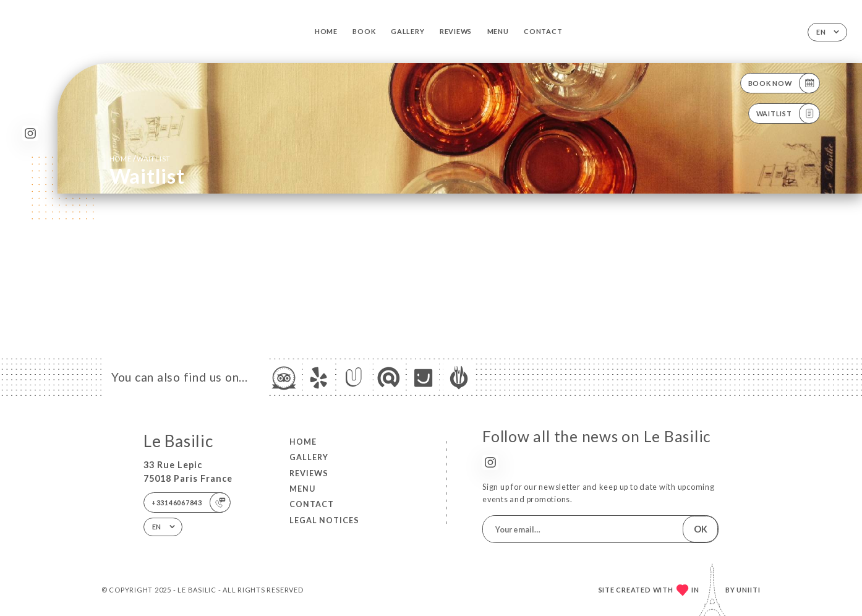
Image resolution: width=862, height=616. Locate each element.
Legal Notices (324, 520)
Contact (543, 31)
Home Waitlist (140, 158)
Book (364, 31)
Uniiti (749, 590)
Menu (498, 31)
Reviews (456, 31)
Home (326, 31)
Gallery (408, 31)
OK (701, 529)
